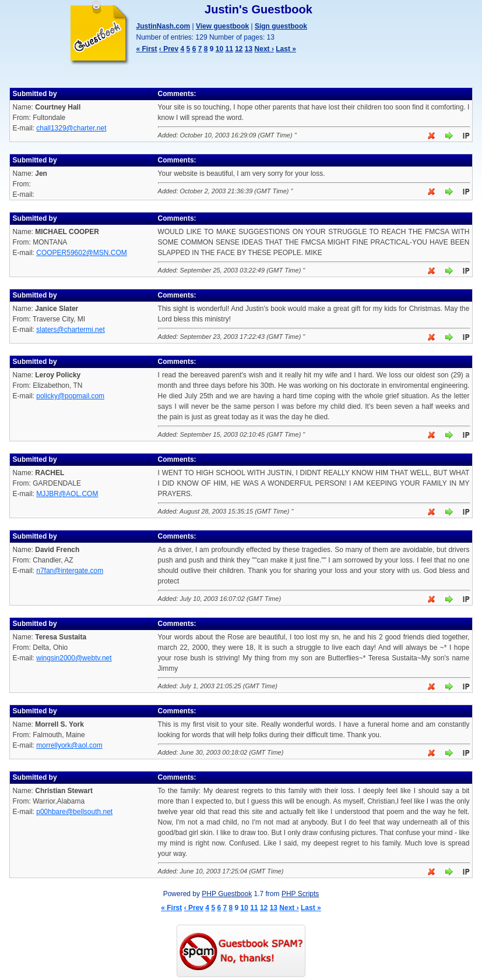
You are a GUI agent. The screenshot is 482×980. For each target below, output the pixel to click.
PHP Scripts (300, 894)
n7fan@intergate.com (70, 571)
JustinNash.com (163, 26)
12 (239, 49)
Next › (264, 49)
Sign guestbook (281, 26)
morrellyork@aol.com (69, 745)
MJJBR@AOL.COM (67, 494)
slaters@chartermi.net (71, 330)
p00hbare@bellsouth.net (74, 812)
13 (249, 49)
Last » (286, 49)
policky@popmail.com (70, 396)
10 (219, 49)
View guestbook (222, 26)
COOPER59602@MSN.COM (82, 253)
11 (229, 49)
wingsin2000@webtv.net (74, 658)
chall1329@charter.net (71, 128)
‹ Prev (169, 49)
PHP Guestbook (227, 894)
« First (147, 49)
